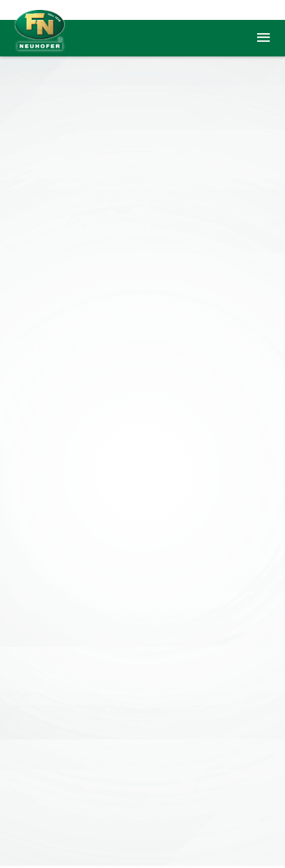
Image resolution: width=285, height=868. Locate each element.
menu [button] (263, 38)
